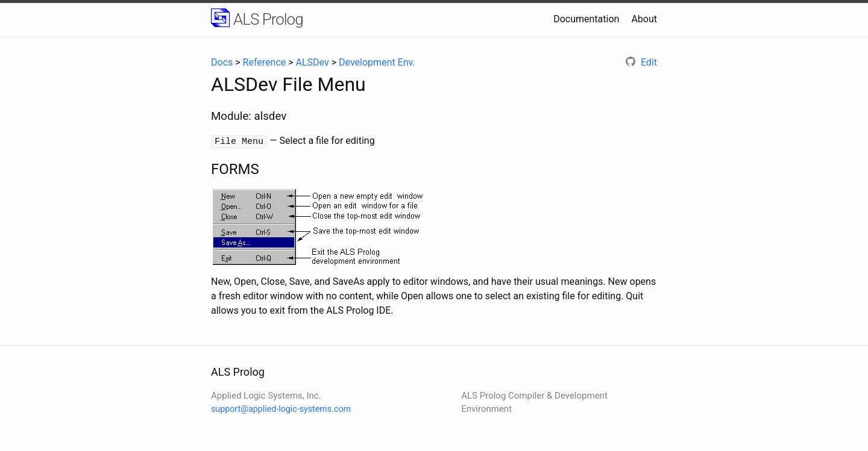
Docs (222, 62)
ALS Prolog (268, 19)
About (644, 19)
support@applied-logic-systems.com (281, 408)
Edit (641, 62)
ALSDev (313, 62)
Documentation (586, 19)
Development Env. (377, 62)
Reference (265, 62)
